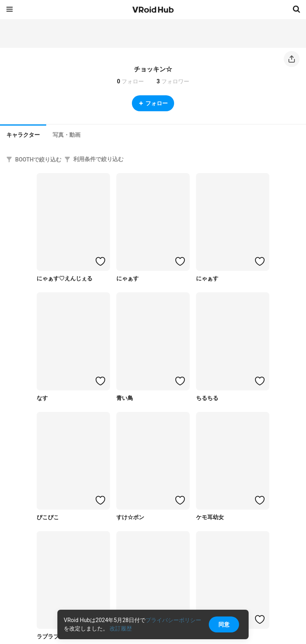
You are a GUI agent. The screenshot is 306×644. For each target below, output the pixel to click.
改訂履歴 (121, 628)
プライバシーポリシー (173, 620)
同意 (224, 624)
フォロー (153, 103)
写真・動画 (67, 135)
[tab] (23, 134)
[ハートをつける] (100, 261)
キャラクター (23, 135)
